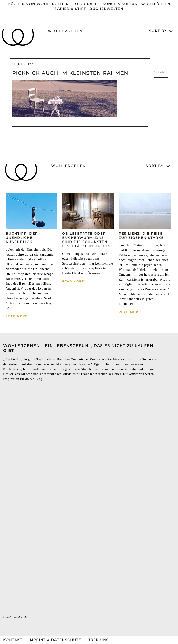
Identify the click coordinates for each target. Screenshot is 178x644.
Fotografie (86, 4)
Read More (17, 316)
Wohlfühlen (156, 4)
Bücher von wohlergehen (38, 4)
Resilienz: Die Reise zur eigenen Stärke (141, 236)
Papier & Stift (70, 9)
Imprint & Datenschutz (55, 640)
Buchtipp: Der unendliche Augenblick (22, 238)
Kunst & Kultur (120, 4)
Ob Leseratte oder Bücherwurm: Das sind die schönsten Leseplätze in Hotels (86, 240)
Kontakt (13, 640)
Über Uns (98, 640)
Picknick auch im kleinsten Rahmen (70, 73)
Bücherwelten (106, 9)
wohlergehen (65, 31)
